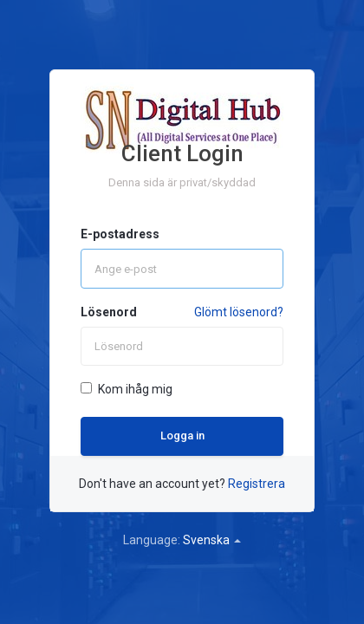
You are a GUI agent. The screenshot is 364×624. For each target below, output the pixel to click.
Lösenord (109, 312)
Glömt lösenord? (239, 312)
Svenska (212, 540)
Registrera (257, 484)
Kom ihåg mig (127, 389)
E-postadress (120, 234)
